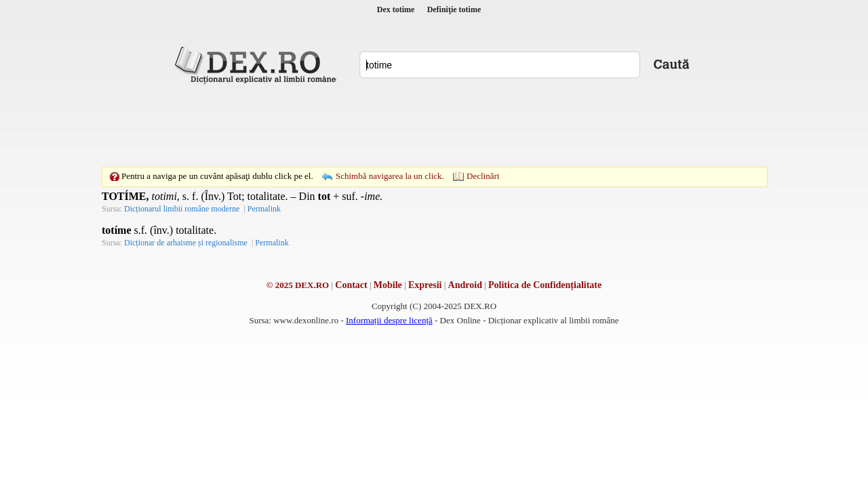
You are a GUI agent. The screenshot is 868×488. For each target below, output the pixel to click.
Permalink (264, 209)
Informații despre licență (389, 320)
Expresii (425, 285)
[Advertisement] (434, 125)
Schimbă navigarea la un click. (390, 176)
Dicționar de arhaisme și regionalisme (186, 243)
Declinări (483, 176)
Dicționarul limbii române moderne (182, 209)
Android (465, 285)
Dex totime (396, 9)
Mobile (388, 285)
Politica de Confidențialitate (545, 285)
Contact (351, 285)
